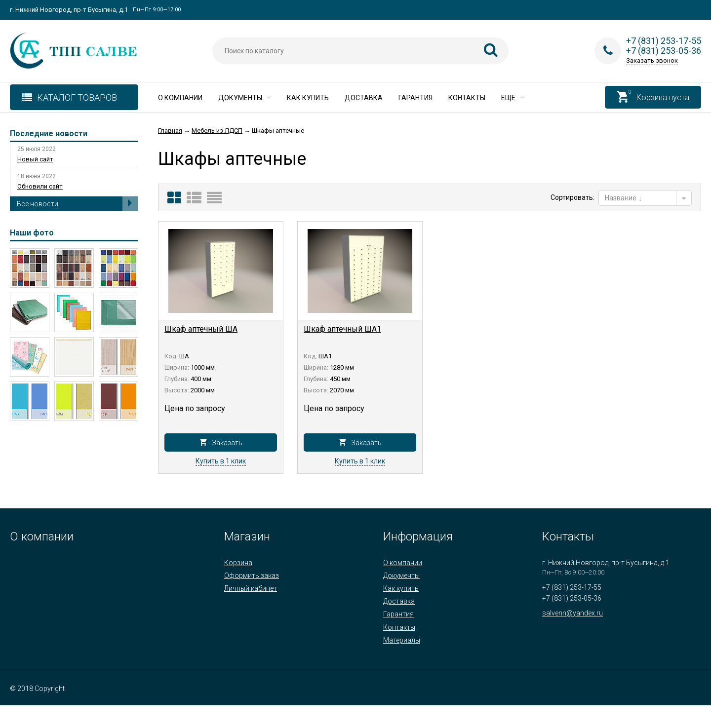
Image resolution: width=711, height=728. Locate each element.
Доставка (364, 98)
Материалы (402, 640)
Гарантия (415, 98)
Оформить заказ (252, 575)
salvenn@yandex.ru (573, 613)
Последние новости (49, 134)
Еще (513, 98)
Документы (245, 98)
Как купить (308, 98)
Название (623, 198)
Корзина (238, 563)
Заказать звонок (652, 60)
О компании (180, 98)
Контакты (467, 98)
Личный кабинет (251, 588)
